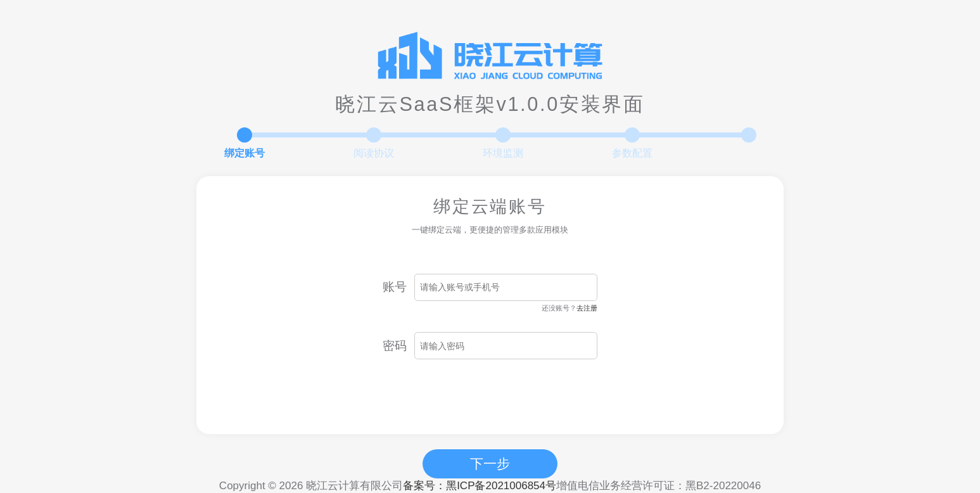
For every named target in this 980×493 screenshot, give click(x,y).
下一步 (490, 464)
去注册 (587, 308)
